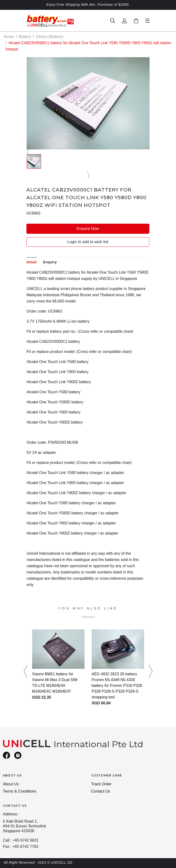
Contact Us (101, 791)
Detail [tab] (32, 262)
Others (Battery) (49, 37)
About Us (11, 784)
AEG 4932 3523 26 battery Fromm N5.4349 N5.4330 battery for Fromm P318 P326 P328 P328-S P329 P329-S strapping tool (117, 686)
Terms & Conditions (20, 791)
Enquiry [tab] (50, 262)
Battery (25, 37)
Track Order (101, 784)
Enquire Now (88, 229)
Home (9, 37)
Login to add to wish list (88, 242)
